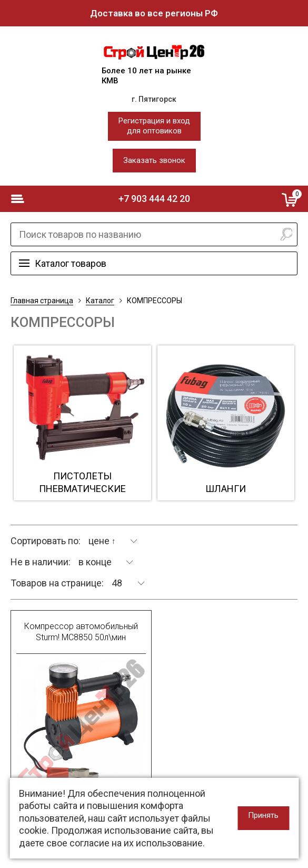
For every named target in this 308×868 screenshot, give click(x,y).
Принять (263, 815)
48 (117, 583)
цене (102, 541)
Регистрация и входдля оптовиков (154, 126)
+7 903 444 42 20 (154, 199)
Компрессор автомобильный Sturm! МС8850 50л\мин (81, 632)
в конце (95, 562)
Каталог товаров (71, 263)
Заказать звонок (154, 160)
